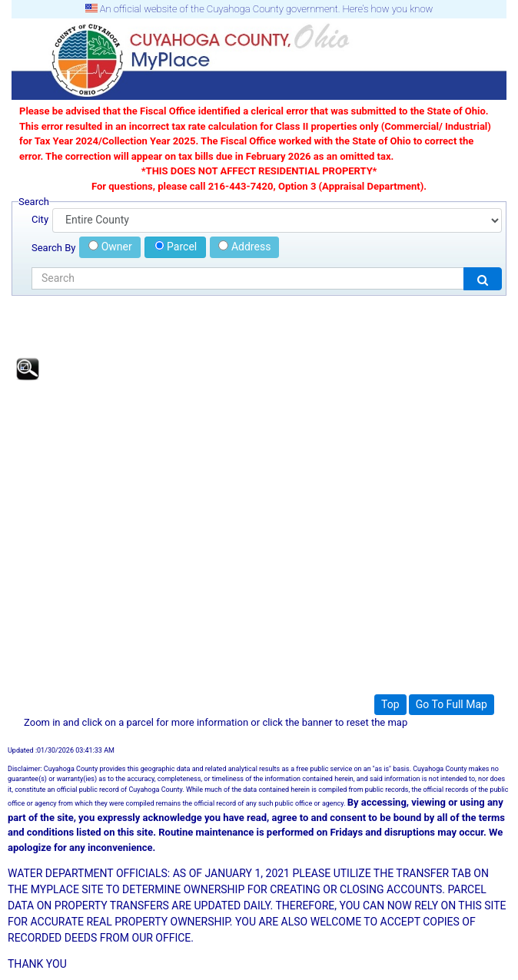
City (40, 219)
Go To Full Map (452, 704)
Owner (110, 247)
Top (390, 704)
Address (244, 247)
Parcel (176, 247)
